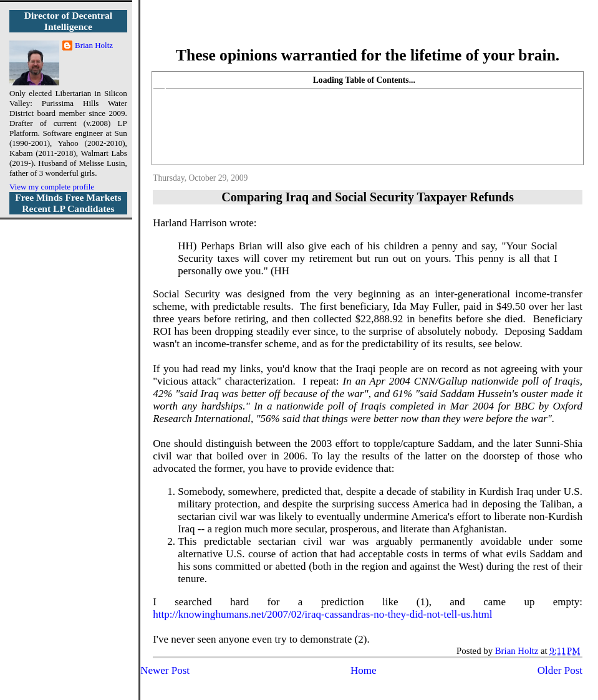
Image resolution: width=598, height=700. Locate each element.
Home (364, 670)
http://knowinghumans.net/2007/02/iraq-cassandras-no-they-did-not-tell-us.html (322, 614)
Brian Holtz (94, 45)
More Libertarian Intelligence (368, 31)
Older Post (560, 670)
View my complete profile (52, 187)
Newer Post (165, 670)
